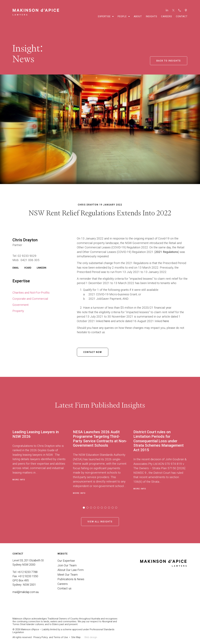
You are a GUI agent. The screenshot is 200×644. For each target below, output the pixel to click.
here (107, 321)
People (124, 16)
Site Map (76, 637)
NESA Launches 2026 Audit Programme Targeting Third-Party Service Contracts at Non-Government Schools (100, 439)
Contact (182, 16)
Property (18, 311)
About (138, 16)
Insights (151, 16)
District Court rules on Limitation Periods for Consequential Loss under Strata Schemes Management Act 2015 (159, 441)
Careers (167, 16)
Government (21, 305)
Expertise (106, 16)
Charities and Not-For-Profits (31, 293)
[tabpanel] (43, 461)
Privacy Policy (41, 637)
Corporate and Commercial (30, 299)
